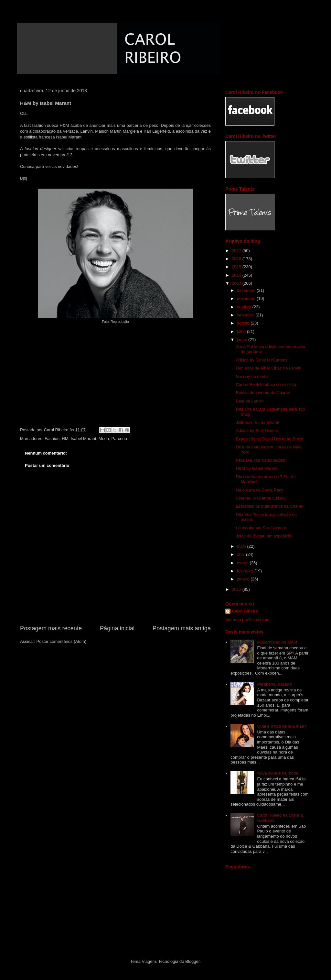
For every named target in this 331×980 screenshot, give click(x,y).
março (243, 563)
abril (241, 554)
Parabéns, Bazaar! (274, 684)
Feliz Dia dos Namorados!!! (261, 460)
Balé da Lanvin (250, 401)
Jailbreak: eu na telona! (257, 422)
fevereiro (246, 571)
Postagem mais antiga (182, 628)
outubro (245, 307)
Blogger (192, 961)
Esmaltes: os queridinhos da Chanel (269, 506)
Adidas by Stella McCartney (262, 360)
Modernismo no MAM (277, 642)
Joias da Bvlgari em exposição (264, 536)
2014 (237, 275)
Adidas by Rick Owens (257, 430)
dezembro (247, 290)
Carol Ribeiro (245, 611)
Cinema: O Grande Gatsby (261, 498)
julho (242, 331)
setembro (246, 315)
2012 (237, 589)
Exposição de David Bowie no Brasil (269, 439)
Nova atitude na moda (278, 773)
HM (65, 439)
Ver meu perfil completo (247, 620)
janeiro (244, 579)
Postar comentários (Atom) (62, 641)
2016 (237, 259)
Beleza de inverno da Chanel (263, 393)
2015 (237, 267)
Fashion (52, 439)
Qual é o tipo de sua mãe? (282, 726)
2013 (237, 283)
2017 (237, 251)
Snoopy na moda (251, 376)
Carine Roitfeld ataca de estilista (266, 385)
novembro (247, 298)
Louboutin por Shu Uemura (261, 528)
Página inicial (117, 628)
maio (242, 546)
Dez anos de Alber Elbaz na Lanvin (268, 368)
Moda (104, 439)
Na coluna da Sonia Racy (259, 490)
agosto (244, 323)
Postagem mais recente (51, 628)
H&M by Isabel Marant (256, 468)
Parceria (119, 439)
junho (243, 340)
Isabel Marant (84, 439)
